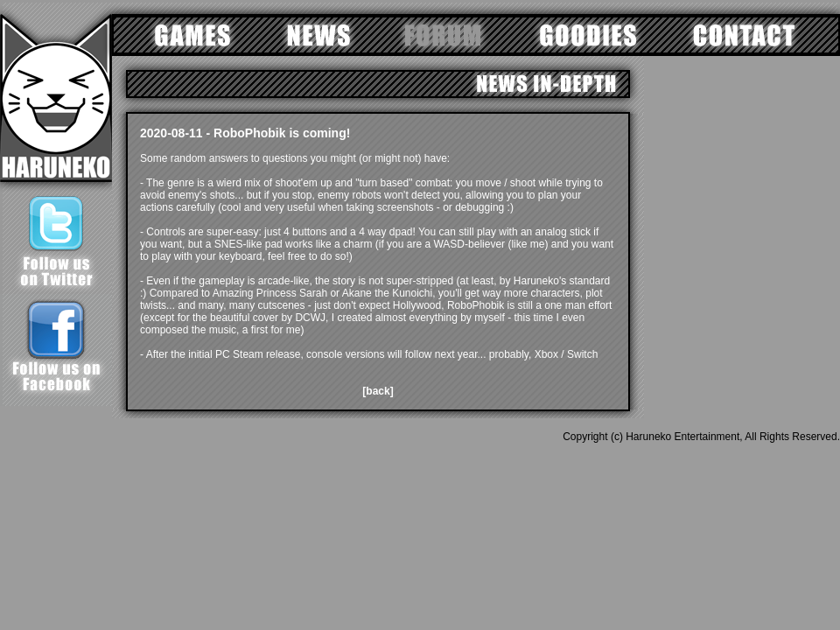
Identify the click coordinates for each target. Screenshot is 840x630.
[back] (378, 391)
